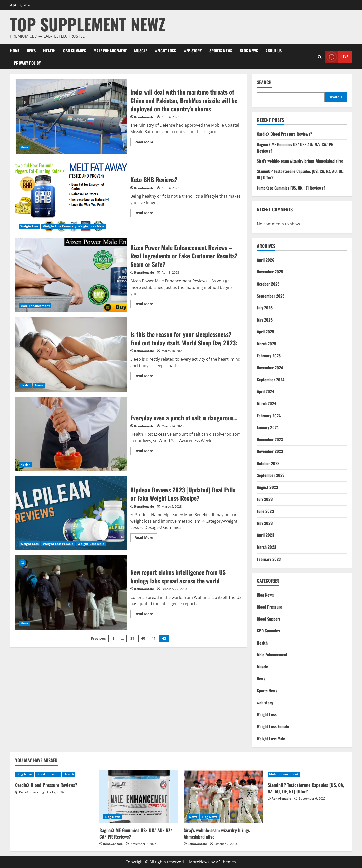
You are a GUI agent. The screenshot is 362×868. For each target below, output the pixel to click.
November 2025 (270, 272)
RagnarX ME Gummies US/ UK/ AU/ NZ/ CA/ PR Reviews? (136, 833)
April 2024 (265, 391)
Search (264, 82)
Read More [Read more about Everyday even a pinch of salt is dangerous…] (146, 452)
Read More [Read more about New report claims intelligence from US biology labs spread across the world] (146, 615)
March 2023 (266, 547)
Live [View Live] (337, 57)
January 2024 (268, 427)
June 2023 (265, 511)
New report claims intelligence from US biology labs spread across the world (71, 592)
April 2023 (265, 535)
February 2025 (269, 356)
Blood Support (269, 619)
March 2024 (266, 403)
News (31, 51)
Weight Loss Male (91, 226)
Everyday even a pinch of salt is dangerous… (71, 434)
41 (154, 638)
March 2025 (266, 344)
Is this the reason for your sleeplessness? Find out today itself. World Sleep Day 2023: (71, 354)
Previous (98, 638)
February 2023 (269, 559)
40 (143, 638)
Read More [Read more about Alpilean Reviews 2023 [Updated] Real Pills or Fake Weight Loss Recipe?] (146, 538)
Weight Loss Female (58, 226)
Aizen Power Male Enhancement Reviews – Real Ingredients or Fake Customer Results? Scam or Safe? (71, 275)
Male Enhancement (110, 51)
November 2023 (270, 451)
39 (132, 638)
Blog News (249, 51)
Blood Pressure (269, 607)
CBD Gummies (75, 51)
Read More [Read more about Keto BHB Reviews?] (146, 214)
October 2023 (268, 463)
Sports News (221, 51)
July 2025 (265, 308)
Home (15, 51)
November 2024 (270, 368)
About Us (274, 51)
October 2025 (268, 284)
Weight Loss (165, 51)
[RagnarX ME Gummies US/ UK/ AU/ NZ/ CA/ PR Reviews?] (139, 797)
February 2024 (269, 416)
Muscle (141, 51)
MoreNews (199, 862)
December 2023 (270, 439)
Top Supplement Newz (88, 24)
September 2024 (271, 380)
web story (193, 51)
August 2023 (267, 487)
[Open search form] (320, 57)
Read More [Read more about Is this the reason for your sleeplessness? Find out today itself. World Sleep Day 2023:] (146, 377)
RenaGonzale (144, 117)
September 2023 (271, 475)
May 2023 (265, 523)
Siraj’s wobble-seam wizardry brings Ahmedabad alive (300, 161)
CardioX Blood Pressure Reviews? (285, 134)
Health (49, 51)
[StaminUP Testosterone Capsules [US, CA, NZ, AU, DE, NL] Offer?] (307, 774)
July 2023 (265, 499)
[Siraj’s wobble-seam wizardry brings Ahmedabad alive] (223, 797)
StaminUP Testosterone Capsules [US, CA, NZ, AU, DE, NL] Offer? (306, 788)
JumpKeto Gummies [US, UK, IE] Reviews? (291, 188)
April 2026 (266, 260)
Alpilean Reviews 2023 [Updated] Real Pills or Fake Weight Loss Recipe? (71, 513)
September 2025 (271, 296)
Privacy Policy (27, 63)
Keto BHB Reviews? (71, 196)
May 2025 (265, 320)
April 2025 (265, 332)
